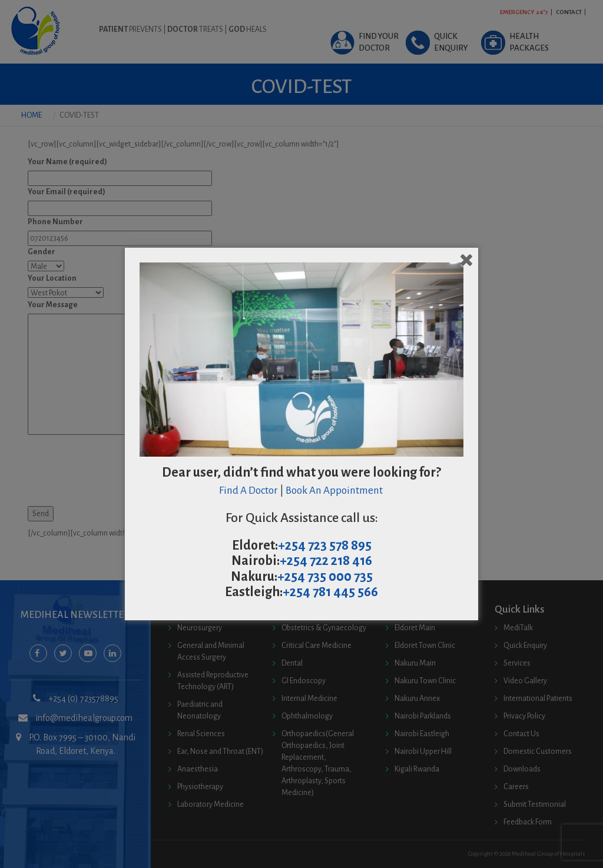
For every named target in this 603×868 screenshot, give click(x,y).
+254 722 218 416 (326, 561)
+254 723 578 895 (325, 546)
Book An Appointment (335, 490)
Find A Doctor (249, 490)
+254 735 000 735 (325, 577)
